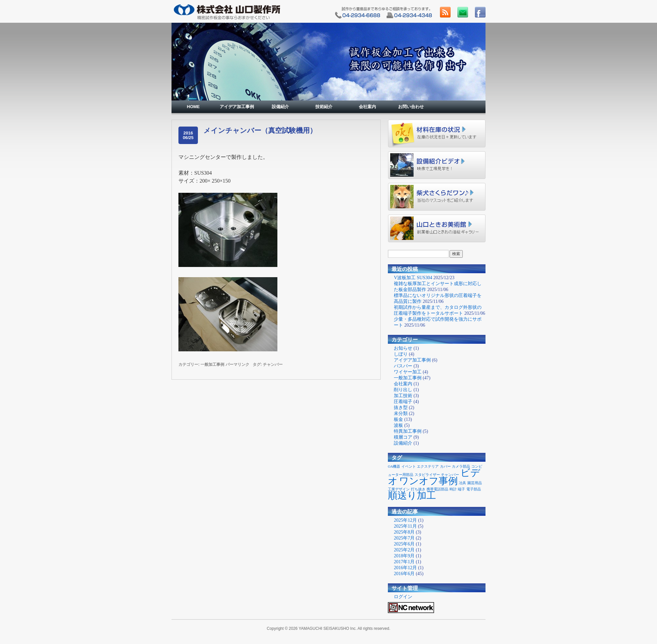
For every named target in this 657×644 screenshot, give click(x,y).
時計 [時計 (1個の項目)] (453, 489)
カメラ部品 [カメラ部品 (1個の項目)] (461, 467)
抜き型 (401, 408)
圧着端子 (403, 402)
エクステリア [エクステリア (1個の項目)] (428, 467)
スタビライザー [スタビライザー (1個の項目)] (427, 475)
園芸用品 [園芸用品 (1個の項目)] (475, 483)
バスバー (403, 366)
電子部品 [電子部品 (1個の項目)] (474, 489)
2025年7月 (404, 538)
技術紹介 (324, 107)
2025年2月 (404, 550)
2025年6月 (404, 544)
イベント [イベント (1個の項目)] (409, 467)
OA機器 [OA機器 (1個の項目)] (394, 467)
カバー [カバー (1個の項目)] (445, 467)
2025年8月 (404, 532)
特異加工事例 (408, 431)
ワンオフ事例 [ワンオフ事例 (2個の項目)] (428, 481)
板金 (398, 419)
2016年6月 (404, 574)
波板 (398, 425)
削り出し (403, 390)
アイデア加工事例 (237, 107)
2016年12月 (405, 568)
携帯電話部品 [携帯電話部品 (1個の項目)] (437, 489)
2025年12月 (405, 520)
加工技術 (403, 396)
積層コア (403, 437)
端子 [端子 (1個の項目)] (461, 489)
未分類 (401, 413)
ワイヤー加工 (408, 372)
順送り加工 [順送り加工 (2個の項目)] (412, 495)
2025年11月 (405, 526)
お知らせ (403, 348)
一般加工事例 (212, 365)
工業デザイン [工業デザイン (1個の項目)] (399, 489)
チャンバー (273, 365)
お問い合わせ (411, 107)
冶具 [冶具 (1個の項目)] (462, 483)
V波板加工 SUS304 (413, 278)
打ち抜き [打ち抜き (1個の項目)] (418, 489)
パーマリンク (237, 365)
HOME (193, 107)
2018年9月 (404, 556)
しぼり (401, 354)
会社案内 (367, 107)
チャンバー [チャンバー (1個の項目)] (450, 475)
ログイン (403, 597)
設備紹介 (280, 107)
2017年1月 (404, 562)
